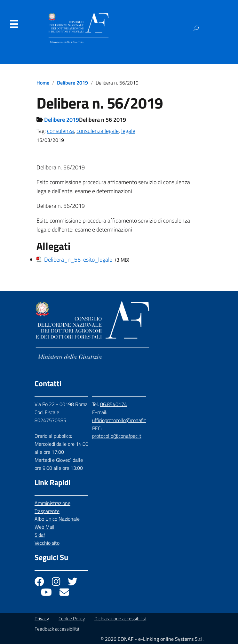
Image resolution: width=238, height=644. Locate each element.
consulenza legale (98, 131)
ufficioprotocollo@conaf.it (119, 420)
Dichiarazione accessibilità (120, 619)
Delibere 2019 (72, 83)
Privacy (42, 619)
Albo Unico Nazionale (57, 519)
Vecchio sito (47, 543)
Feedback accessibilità (57, 629)
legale (128, 131)
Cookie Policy (72, 619)
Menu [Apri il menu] (14, 24)
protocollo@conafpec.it (117, 436)
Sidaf (40, 535)
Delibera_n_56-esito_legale (78, 260)
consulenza (60, 131)
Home (43, 83)
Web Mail (44, 527)
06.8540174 (114, 404)
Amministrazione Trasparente (52, 507)
